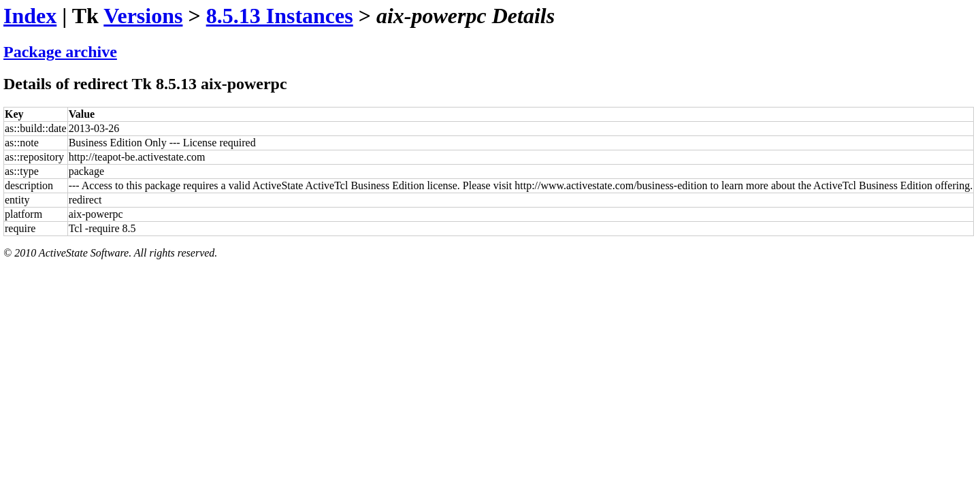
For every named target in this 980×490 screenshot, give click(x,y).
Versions (143, 16)
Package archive (60, 52)
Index (30, 16)
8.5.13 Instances (280, 16)
